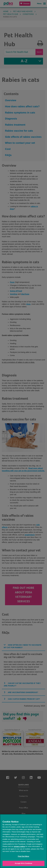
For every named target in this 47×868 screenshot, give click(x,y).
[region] (23, 841)
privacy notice (19, 846)
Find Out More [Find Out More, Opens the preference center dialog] (24, 856)
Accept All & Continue (23, 863)
